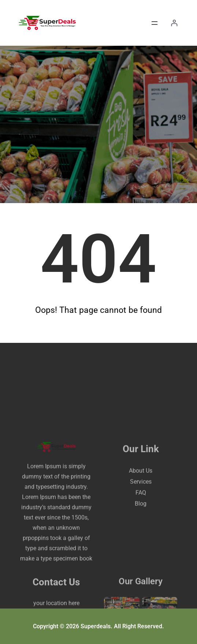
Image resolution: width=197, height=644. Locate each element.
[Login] (174, 23)
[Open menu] (155, 23)
